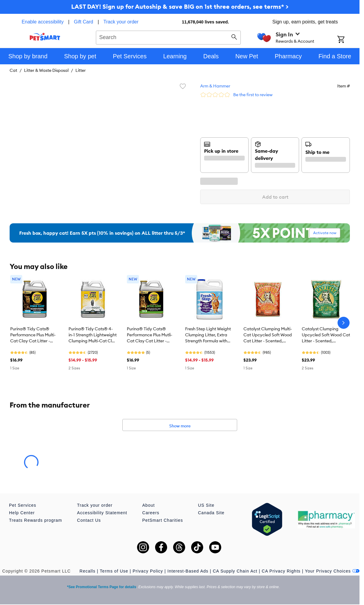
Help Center (22, 513)
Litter (81, 70)
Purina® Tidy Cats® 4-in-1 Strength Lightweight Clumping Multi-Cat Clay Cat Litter (93, 335)
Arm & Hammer (215, 86)
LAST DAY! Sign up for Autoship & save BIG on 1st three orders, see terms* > (180, 6)
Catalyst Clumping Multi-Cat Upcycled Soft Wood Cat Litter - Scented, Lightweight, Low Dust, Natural (268, 335)
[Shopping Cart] (348, 40)
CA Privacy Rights (281, 571)
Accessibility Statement (102, 513)
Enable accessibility (43, 22)
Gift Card (84, 22)
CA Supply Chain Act (235, 571)
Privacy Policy (148, 571)
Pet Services (23, 505)
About (148, 505)
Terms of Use (114, 571)
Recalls (88, 571)
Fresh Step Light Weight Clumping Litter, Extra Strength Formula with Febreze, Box (208, 335)
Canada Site (211, 513)
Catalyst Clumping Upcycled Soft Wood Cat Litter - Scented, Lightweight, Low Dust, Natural (326, 335)
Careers (151, 513)
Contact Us (89, 520)
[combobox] (168, 37)
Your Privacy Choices (332, 571)
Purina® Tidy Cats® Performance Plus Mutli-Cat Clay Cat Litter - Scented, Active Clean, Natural (150, 335)
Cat (13, 70)
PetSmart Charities (162, 520)
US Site (206, 505)
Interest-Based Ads (188, 571)
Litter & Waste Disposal (46, 70)
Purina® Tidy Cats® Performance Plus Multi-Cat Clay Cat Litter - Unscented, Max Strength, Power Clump (33, 335)
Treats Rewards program (35, 520)
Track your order (121, 22)
